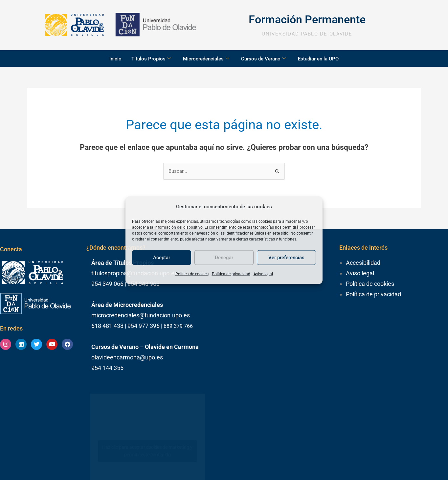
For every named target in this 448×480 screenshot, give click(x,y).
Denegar (224, 258)
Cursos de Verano (264, 59)
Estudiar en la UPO (318, 59)
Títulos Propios (151, 59)
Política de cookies (192, 274)
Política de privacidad (231, 274)
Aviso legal (263, 274)
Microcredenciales (206, 59)
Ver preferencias (286, 258)
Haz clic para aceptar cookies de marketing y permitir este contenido (147, 451)
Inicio (115, 59)
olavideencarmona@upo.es (127, 357)
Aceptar (162, 258)
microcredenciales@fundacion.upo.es (141, 315)
